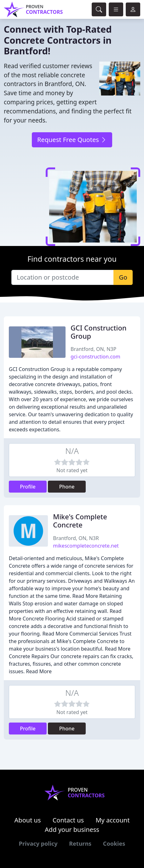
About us (28, 820)
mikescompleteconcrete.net (86, 546)
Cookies (114, 843)
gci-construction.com (95, 357)
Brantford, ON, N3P (93, 349)
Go (123, 277)
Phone (67, 487)
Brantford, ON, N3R (76, 538)
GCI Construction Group (98, 332)
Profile (28, 487)
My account (112, 820)
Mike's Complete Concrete (80, 521)
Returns (80, 843)
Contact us (68, 820)
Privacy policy (38, 843)
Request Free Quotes (72, 140)
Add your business (72, 830)
